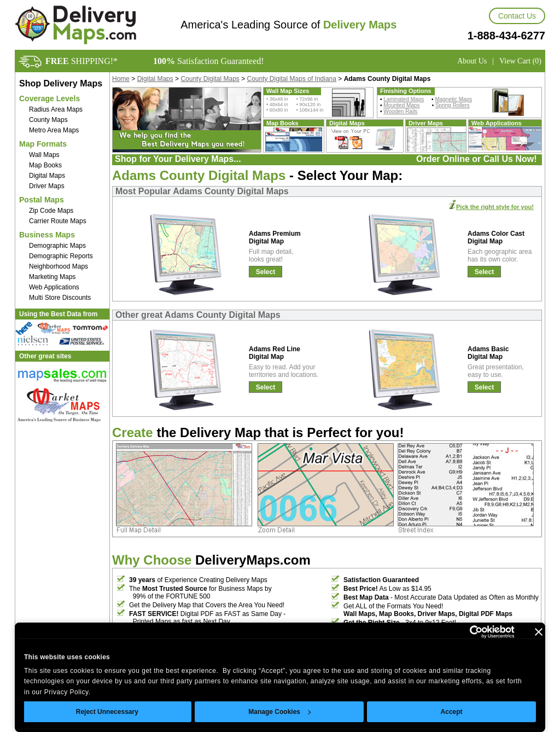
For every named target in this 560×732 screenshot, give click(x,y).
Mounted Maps (401, 105)
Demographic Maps (57, 246)
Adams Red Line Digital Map (275, 353)
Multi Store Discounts (60, 298)
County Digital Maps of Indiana (292, 79)
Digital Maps (47, 176)
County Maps (48, 120)
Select (266, 272)
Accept (452, 712)
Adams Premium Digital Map (275, 237)
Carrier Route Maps (58, 221)
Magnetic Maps (453, 99)
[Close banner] (539, 632)
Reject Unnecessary (107, 712)
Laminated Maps (404, 99)
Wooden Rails (400, 111)
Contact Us (517, 16)
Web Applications (54, 287)
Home (121, 79)
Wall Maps (44, 155)
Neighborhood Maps (59, 266)
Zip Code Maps (51, 211)
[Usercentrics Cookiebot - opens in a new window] (467, 632)
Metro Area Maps (54, 130)
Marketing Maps (52, 277)
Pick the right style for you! (495, 207)
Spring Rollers (453, 105)
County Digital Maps (210, 79)
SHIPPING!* (81, 61)
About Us (472, 61)
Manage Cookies (279, 712)
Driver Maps (47, 186)
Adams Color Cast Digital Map (496, 237)
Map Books (45, 165)
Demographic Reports (61, 256)
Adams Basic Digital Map (488, 353)
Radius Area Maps (56, 109)
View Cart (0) (520, 61)
